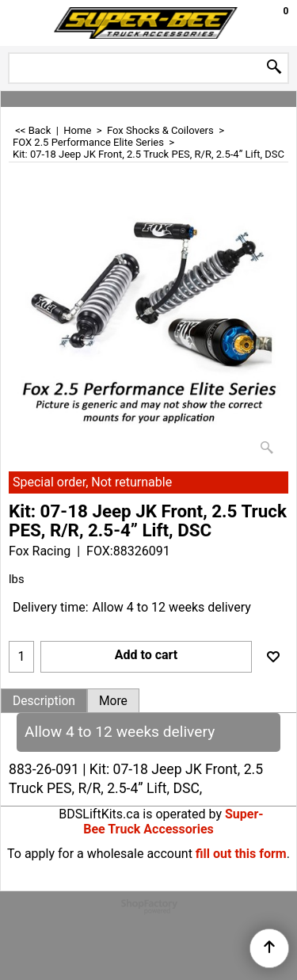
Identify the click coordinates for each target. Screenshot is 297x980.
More (113, 701)
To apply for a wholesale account (100, 854)
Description (44, 701)
